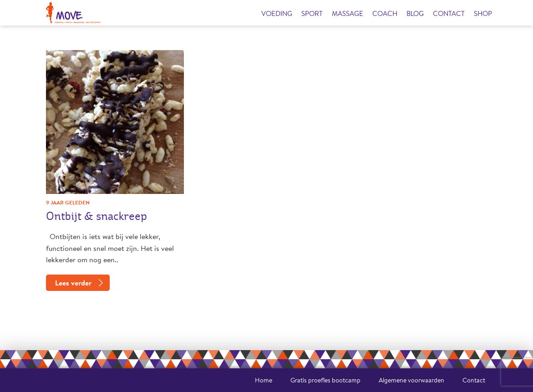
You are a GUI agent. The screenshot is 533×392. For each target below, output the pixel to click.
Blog (415, 13)
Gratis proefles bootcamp (325, 380)
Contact (449, 13)
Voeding (277, 13)
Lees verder (73, 283)
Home (264, 380)
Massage (348, 13)
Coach (385, 13)
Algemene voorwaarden (411, 380)
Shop (483, 13)
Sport (312, 13)
